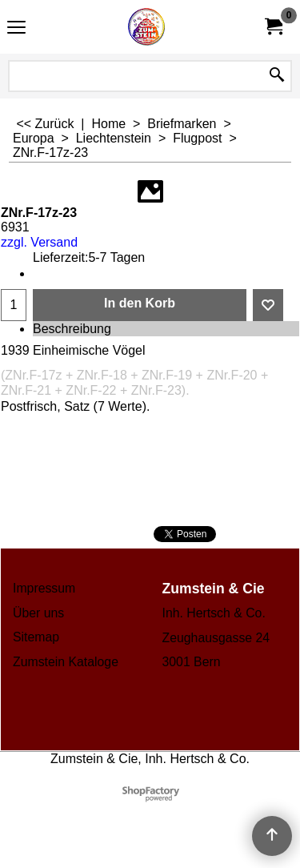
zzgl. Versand (39, 242)
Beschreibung (72, 329)
